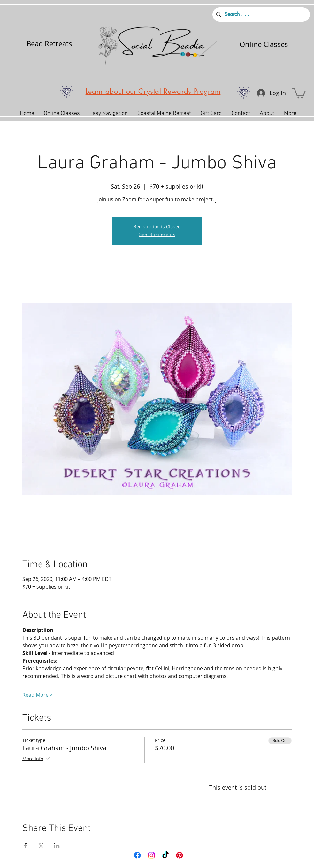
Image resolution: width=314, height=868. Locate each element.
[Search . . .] (260, 15)
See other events (157, 235)
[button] (299, 93)
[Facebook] (137, 855)
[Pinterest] (180, 855)
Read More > (38, 695)
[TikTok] (165, 855)
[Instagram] (151, 855)
